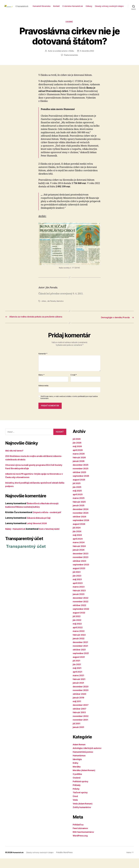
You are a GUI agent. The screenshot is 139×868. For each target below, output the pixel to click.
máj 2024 (78, 545)
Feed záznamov (81, 838)
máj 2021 (78, 678)
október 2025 (80, 482)
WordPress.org (81, 845)
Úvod (76, 806)
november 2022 (81, 611)
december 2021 (81, 652)
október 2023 (80, 570)
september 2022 (82, 619)
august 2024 (80, 533)
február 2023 (80, 600)
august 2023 (80, 578)
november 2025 (81, 478)
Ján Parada (51, 308)
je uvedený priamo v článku (63, 58)
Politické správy (81, 791)
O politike (78, 784)
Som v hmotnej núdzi (52, 538)
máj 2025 (78, 500)
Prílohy (76, 798)
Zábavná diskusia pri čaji (40, 527)
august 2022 (80, 622)
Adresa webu (43, 395)
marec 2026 (79, 463)
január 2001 (79, 737)
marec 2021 (79, 685)
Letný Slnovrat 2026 (37, 533)
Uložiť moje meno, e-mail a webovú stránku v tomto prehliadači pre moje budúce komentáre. (69, 407)
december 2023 (81, 563)
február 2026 (80, 467)
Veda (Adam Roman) (84, 813)
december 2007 (81, 715)
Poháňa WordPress (67, 862)
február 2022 (80, 644)
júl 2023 (77, 582)
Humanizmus (80, 765)
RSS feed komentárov (84, 841)
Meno (41, 384)
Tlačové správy (81, 802)
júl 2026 (77, 449)
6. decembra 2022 (87, 58)
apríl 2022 (78, 637)
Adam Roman (80, 754)
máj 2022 (78, 633)
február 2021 (80, 689)
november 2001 (81, 729)
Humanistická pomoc (84, 761)
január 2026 (79, 471)
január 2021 (79, 692)
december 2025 (81, 474)
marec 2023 (79, 596)
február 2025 (80, 511)
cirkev (44, 308)
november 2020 (81, 700)
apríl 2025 (78, 504)
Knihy (76, 773)
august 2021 (79, 667)
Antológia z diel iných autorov (89, 758)
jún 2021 (77, 674)
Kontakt (88, 8)
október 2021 (80, 659)
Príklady (77, 795)
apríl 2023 (78, 593)
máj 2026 (78, 456)
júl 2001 (77, 733)
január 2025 (79, 515)
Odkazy (120, 8)
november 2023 (81, 567)
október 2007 (80, 718)
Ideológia (78, 769)
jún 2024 (77, 541)
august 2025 (80, 489)
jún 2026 (77, 452)
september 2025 (82, 486)
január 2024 (79, 559)
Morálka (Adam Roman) (85, 780)
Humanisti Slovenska (73, 8)
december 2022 (81, 607)
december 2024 (81, 519)
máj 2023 (78, 589)
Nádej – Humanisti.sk (16, 538)
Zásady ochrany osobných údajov (109, 11)
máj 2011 (78, 711)
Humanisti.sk (19, 862)
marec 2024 (79, 552)
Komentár (43, 363)
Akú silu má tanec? (15, 460)
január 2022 (79, 648)
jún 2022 (77, 630)
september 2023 (82, 574)
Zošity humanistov (83, 817)
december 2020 (81, 696)
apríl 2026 (78, 460)
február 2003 (80, 722)
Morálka (77, 776)
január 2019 (79, 707)
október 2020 (80, 703)
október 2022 (80, 615)
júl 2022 (77, 626)
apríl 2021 (78, 681)
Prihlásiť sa (79, 834)
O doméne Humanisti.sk (104, 8)
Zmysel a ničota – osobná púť (48, 522)
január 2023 (79, 604)
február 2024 (80, 556)
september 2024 (82, 530)
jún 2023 (77, 585)
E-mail (74, 384)
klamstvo (60, 308)
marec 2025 (79, 508)
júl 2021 (77, 670)
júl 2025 (77, 493)
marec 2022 (79, 641)
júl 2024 (77, 537)
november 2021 (81, 655)
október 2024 (80, 526)
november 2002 (81, 726)
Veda (76, 809)
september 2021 (82, 663)
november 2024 (81, 522)
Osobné (69, 28)
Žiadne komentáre (71, 62)
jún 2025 (77, 497)
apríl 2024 (78, 548)
